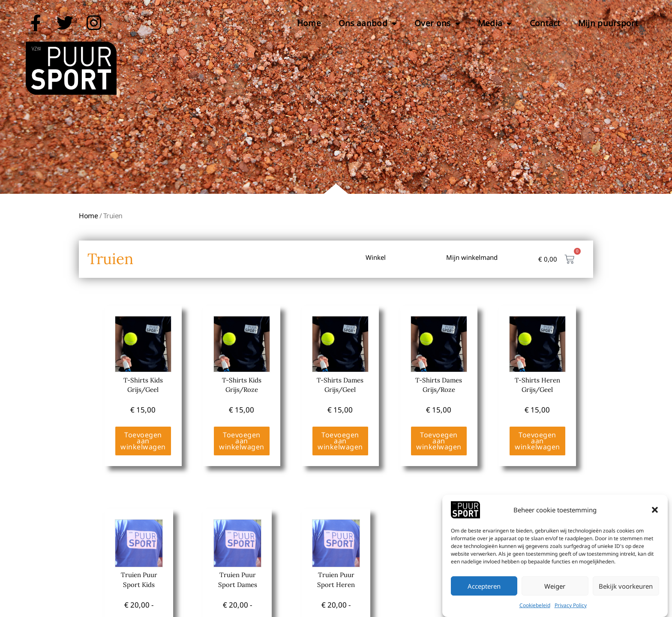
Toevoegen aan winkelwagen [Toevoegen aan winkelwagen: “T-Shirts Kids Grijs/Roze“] (242, 441)
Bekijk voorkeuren (626, 596)
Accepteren (484, 596)
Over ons (437, 23)
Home (309, 23)
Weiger (555, 596)
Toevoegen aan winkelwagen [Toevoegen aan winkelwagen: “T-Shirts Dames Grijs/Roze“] (439, 441)
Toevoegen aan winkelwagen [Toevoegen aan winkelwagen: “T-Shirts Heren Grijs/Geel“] (537, 441)
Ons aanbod (368, 23)
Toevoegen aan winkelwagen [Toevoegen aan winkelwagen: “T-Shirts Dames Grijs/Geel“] (340, 441)
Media (495, 23)
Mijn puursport (608, 23)
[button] (655, 520)
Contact (545, 23)
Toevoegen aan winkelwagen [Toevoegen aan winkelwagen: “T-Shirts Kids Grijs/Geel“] (143, 441)
